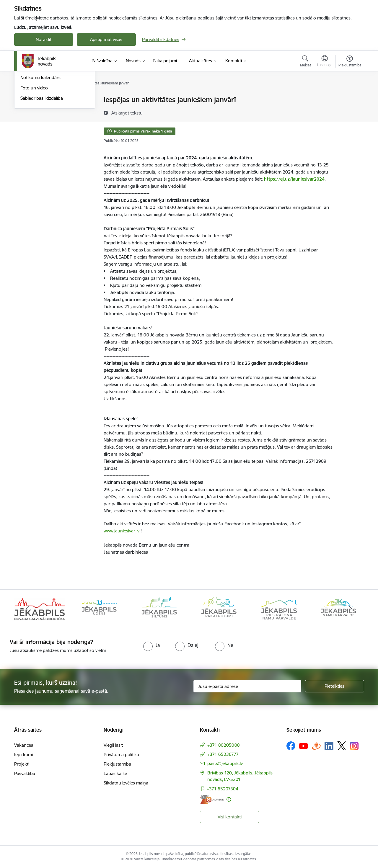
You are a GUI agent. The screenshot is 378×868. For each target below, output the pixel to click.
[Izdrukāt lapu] (349, 97)
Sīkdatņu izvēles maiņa (126, 783)
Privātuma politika (121, 755)
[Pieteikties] (335, 686)
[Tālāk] (351, 609)
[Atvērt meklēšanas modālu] (306, 62)
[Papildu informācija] (229, 799)
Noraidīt (44, 39)
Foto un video (34, 151)
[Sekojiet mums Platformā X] (342, 746)
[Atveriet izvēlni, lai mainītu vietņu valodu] (325, 62)
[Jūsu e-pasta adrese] (247, 686)
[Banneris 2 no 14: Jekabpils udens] (99, 608)
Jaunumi (29, 100)
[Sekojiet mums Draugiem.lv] (316, 746)
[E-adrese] (212, 799)
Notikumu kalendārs (40, 141)
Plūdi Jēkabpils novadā (43, 110)
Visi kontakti (230, 817)
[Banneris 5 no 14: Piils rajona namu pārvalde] (279, 608)
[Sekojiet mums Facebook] (291, 746)
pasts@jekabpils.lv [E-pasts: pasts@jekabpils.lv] (225, 763)
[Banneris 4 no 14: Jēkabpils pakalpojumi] (219, 608)
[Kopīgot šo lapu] (349, 112)
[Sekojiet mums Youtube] (304, 746)
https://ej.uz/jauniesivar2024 (294, 179)
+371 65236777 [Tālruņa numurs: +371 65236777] (223, 754)
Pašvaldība (25, 773)
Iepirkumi (23, 755)
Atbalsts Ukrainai (37, 121)
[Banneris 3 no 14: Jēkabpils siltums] (159, 608)
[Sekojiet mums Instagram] (354, 746)
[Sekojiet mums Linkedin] (329, 746)
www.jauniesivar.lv (122, 531)
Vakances (24, 745)
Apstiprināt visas (106, 39)
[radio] (151, 645)
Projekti (22, 764)
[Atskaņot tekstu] (127, 113)
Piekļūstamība (117, 764)
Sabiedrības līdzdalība (42, 162)
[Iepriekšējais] (28, 609)
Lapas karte (115, 773)
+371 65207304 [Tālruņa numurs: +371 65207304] (223, 789)
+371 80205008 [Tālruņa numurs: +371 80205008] (224, 745)
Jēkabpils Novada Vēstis (44, 131)
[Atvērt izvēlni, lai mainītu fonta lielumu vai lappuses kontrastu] (350, 62)
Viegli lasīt (113, 745)
